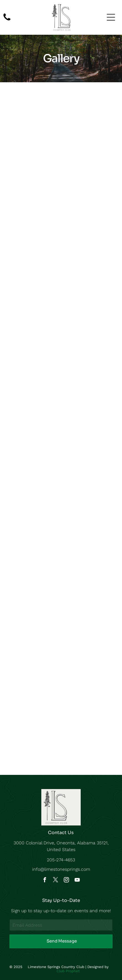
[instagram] (67, 881)
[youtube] (77, 881)
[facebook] (45, 881)
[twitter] (56, 881)
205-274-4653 (61, 860)
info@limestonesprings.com (61, 869)
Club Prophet (68, 971)
